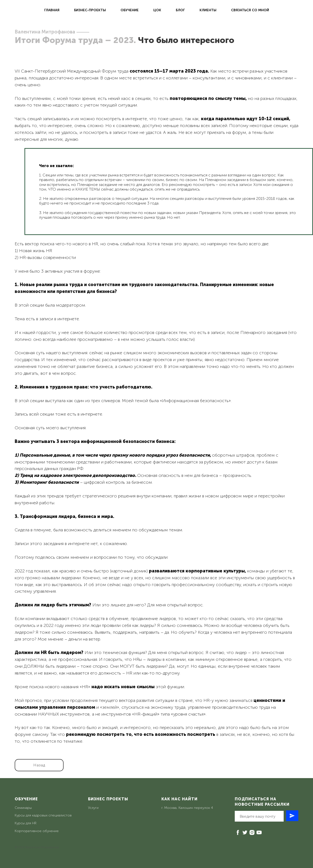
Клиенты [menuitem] (208, 10)
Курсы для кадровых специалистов (43, 815)
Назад (39, 765)
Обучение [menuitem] (130, 10)
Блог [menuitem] (180, 10)
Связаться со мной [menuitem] (250, 10)
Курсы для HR (26, 823)
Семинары (23, 808)
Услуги (93, 808)
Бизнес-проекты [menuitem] (90, 10)
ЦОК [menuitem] (157, 10)
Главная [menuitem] (52, 10)
